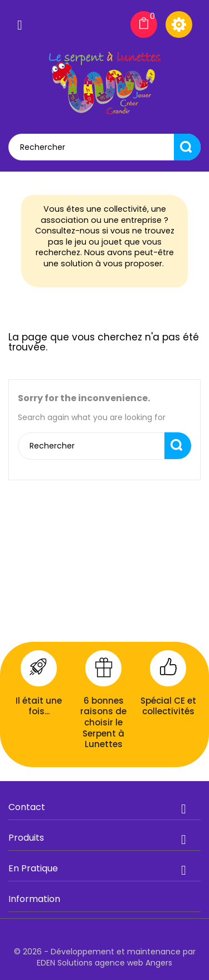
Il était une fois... (39, 706)
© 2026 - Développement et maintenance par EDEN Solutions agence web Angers (105, 957)
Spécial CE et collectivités (168, 706)
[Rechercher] (104, 147)
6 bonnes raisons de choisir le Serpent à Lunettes (103, 722)
